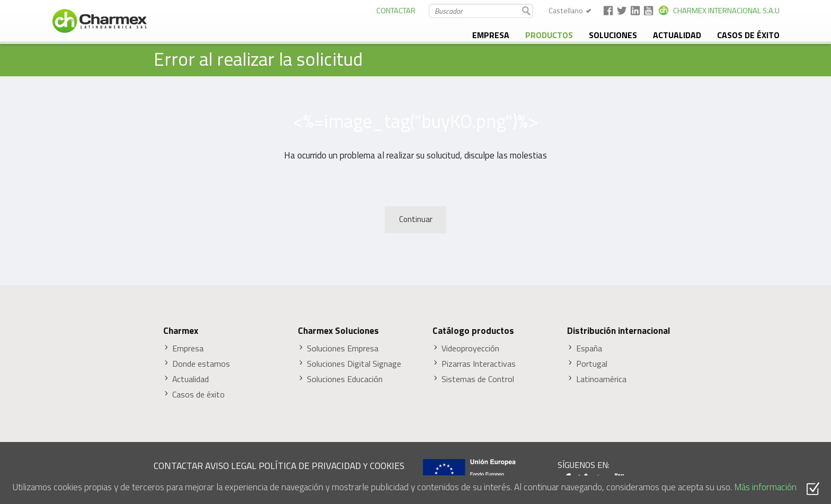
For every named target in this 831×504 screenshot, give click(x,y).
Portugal (592, 364)
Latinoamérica (601, 379)
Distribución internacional (619, 331)
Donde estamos (201, 364)
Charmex (181, 331)
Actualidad (677, 35)
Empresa (491, 35)
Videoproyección (470, 348)
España (589, 348)
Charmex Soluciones (338, 331)
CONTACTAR (396, 11)
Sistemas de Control (478, 379)
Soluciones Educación (345, 379)
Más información (765, 487)
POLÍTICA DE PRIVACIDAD (310, 466)
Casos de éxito (748, 35)
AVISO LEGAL (231, 466)
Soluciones (613, 35)
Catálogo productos (473, 331)
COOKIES (387, 466)
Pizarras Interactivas (479, 364)
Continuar (416, 219)
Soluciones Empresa (343, 348)
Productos (549, 35)
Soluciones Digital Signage (354, 364)
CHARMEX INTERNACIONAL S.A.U (726, 11)
